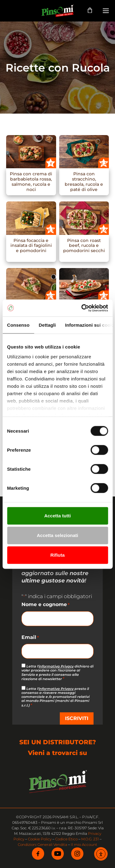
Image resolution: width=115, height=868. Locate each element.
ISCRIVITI (77, 718)
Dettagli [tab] (47, 325)
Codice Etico (66, 839)
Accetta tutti (57, 516)
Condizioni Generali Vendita (42, 845)
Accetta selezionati (57, 535)
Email (30, 638)
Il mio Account (84, 845)
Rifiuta (57, 555)
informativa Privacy (56, 666)
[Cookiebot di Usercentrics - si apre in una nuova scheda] (82, 308)
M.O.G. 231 (90, 839)
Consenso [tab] (18, 325)
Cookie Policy (40, 839)
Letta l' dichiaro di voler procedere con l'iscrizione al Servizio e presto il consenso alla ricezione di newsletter (57, 673)
